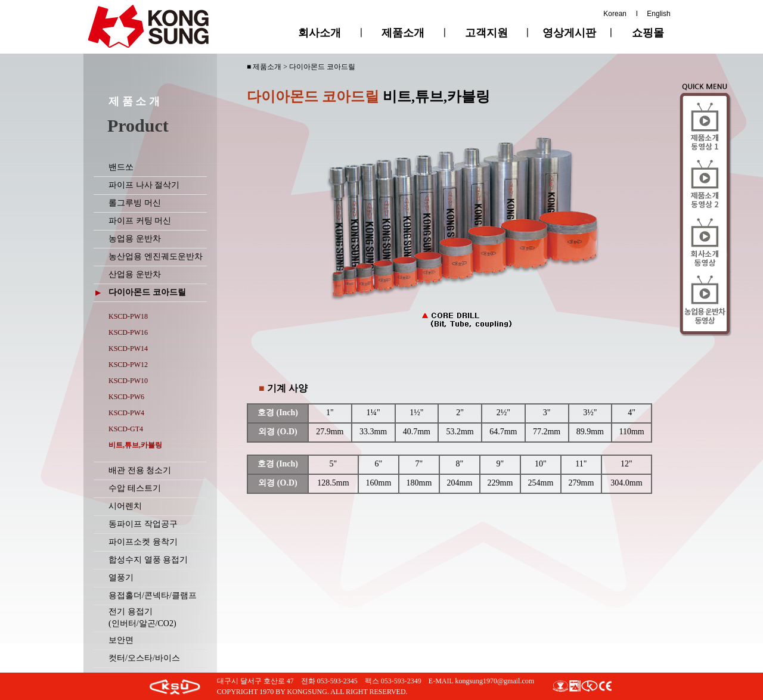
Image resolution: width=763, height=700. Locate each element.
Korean (615, 14)
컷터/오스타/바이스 (144, 658)
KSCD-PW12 (128, 365)
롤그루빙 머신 (135, 203)
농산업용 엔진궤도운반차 (156, 256)
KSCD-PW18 (128, 316)
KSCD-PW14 (128, 349)
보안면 (121, 640)
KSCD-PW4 (126, 413)
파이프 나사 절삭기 (144, 185)
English (658, 14)
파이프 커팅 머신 (140, 221)
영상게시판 (569, 33)
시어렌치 (125, 506)
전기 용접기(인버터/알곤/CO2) (142, 617)
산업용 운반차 (135, 274)
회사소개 (320, 33)
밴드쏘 (121, 167)
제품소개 (403, 33)
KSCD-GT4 (126, 429)
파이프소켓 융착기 (143, 542)
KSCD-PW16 (128, 332)
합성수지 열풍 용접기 (148, 560)
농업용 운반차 (135, 239)
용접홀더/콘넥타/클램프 (153, 595)
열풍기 (121, 578)
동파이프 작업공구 (143, 524)
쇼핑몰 (648, 33)
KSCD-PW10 (128, 381)
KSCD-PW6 (126, 397)
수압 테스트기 (135, 488)
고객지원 (486, 33)
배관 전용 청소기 (140, 470)
